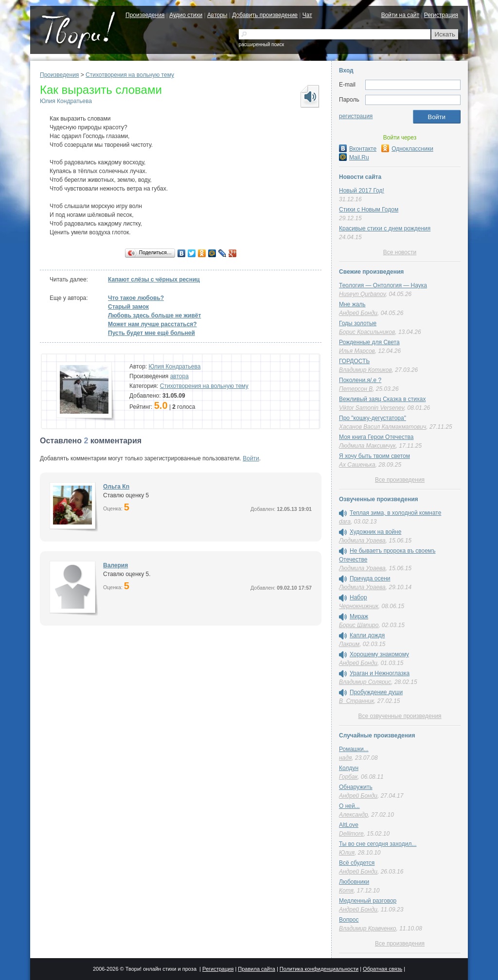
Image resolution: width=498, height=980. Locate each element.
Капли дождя (367, 635)
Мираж (359, 616)
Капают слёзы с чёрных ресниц (154, 280)
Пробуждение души (376, 692)
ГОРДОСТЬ (354, 361)
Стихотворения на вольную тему (130, 75)
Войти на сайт (400, 15)
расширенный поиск (261, 44)
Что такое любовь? (136, 298)
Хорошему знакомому (379, 654)
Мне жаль (352, 304)
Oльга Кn (116, 487)
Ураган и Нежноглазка (380, 673)
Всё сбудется (357, 863)
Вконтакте (358, 149)
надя (345, 758)
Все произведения (400, 480)
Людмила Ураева (362, 541)
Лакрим (349, 644)
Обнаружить (356, 787)
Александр (354, 815)
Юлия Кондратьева (66, 101)
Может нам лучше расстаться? (152, 324)
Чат (307, 15)
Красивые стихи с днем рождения (385, 228)
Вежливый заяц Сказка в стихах (382, 399)
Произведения (145, 15)
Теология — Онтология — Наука (383, 285)
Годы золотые (358, 323)
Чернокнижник (359, 606)
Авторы (217, 15)
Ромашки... (354, 749)
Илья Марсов (357, 351)
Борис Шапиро (359, 625)
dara (345, 522)
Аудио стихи (186, 15)
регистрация (356, 116)
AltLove (349, 825)
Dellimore (351, 834)
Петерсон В (356, 389)
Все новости (400, 252)
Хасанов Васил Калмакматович (382, 427)
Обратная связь (382, 969)
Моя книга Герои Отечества (376, 437)
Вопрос (349, 920)
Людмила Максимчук (367, 446)
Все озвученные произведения (400, 716)
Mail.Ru (354, 157)
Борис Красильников (367, 332)
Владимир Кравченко (368, 928)
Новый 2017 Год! (362, 191)
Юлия (347, 853)
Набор (358, 597)
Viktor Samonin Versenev (372, 408)
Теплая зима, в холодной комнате (395, 513)
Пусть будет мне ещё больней (151, 333)
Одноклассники (407, 149)
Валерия (116, 565)
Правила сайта (257, 969)
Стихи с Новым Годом (369, 210)
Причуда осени (370, 578)
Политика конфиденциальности (319, 969)
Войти (251, 458)
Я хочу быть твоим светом (374, 456)
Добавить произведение (265, 15)
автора (179, 376)
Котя (346, 891)
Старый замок (128, 307)
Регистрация (441, 15)
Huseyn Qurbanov (362, 294)
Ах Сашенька (357, 465)
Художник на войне (375, 532)
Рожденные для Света (369, 342)
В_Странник (356, 701)
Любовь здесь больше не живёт (154, 315)
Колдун (349, 768)
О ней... (349, 806)
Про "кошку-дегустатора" (373, 418)
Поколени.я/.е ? (360, 380)
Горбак (348, 777)
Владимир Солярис (365, 682)
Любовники (354, 882)
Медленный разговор (368, 901)
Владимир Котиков (365, 370)
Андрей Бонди (358, 313)
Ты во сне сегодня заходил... (378, 844)
